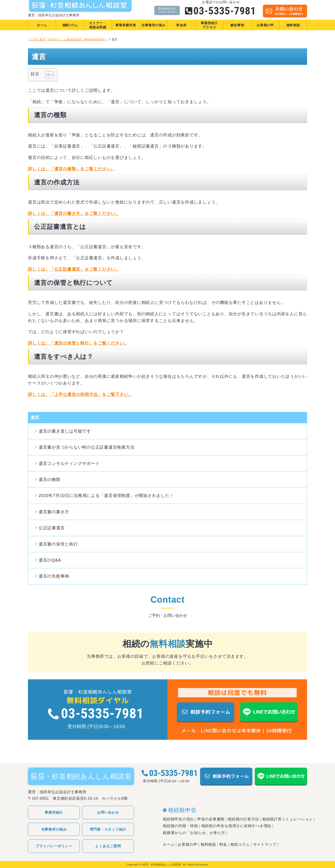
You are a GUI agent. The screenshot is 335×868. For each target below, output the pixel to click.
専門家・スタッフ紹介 (108, 829)
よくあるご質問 (108, 846)
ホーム (169, 844)
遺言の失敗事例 (54, 576)
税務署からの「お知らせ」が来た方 (194, 833)
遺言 (35, 418)
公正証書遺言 (52, 528)
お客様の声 (188, 844)
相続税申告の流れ (178, 819)
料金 (223, 844)
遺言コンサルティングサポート (69, 464)
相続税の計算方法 (243, 819)
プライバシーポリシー (54, 846)
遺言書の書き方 (54, 512)
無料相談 (208, 844)
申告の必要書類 (211, 819)
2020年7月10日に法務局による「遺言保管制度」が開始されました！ (106, 496)
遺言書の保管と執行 (58, 544)
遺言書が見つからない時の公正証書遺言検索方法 (87, 447)
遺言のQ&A (50, 560)
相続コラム (240, 844)
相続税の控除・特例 (180, 826)
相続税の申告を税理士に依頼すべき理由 (236, 826)
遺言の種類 (50, 480)
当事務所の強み (54, 829)
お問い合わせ (108, 812)
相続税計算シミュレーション (288, 819)
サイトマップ (265, 844)
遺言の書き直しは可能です (65, 431)
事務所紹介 (54, 812)
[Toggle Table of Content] (47, 75)
